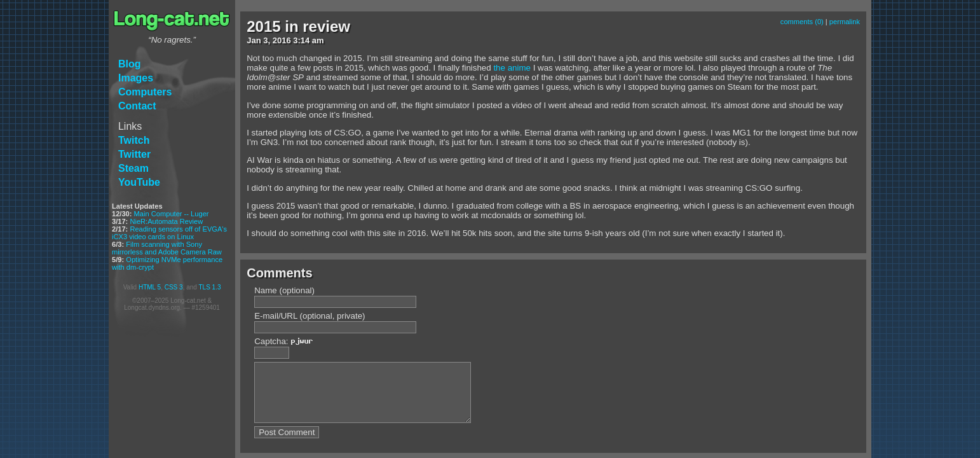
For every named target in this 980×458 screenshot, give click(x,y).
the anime (512, 68)
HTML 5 (150, 287)
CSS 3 (174, 287)
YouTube (139, 182)
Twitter (134, 154)
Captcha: (287, 341)
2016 (282, 40)
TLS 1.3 (209, 287)
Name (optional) (284, 290)
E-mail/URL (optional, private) (310, 316)
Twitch (134, 140)
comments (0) (802, 22)
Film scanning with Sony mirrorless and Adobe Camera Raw (167, 248)
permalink (845, 22)
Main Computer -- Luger (172, 214)
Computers (145, 92)
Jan (254, 40)
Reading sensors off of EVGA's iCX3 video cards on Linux (169, 233)
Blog (130, 64)
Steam (133, 168)
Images (136, 78)
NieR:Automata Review (166, 221)
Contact (137, 106)
